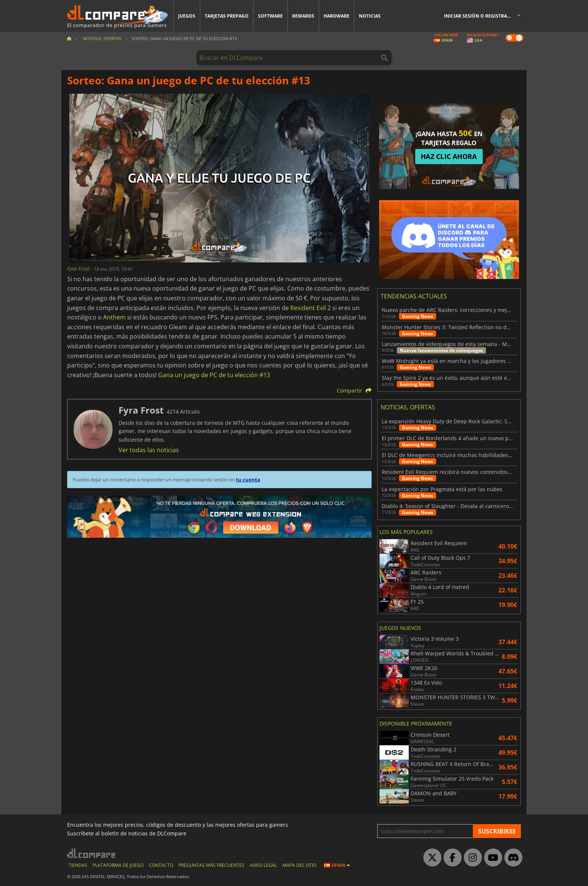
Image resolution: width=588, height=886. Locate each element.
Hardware (337, 16)
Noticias (370, 16)
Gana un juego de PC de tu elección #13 (214, 375)
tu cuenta (248, 480)
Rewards (303, 16)
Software (270, 16)
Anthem (114, 317)
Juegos (187, 16)
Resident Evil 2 (310, 308)
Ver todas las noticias (149, 450)
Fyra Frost (79, 269)
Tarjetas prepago (227, 16)
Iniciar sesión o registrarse (480, 16)
